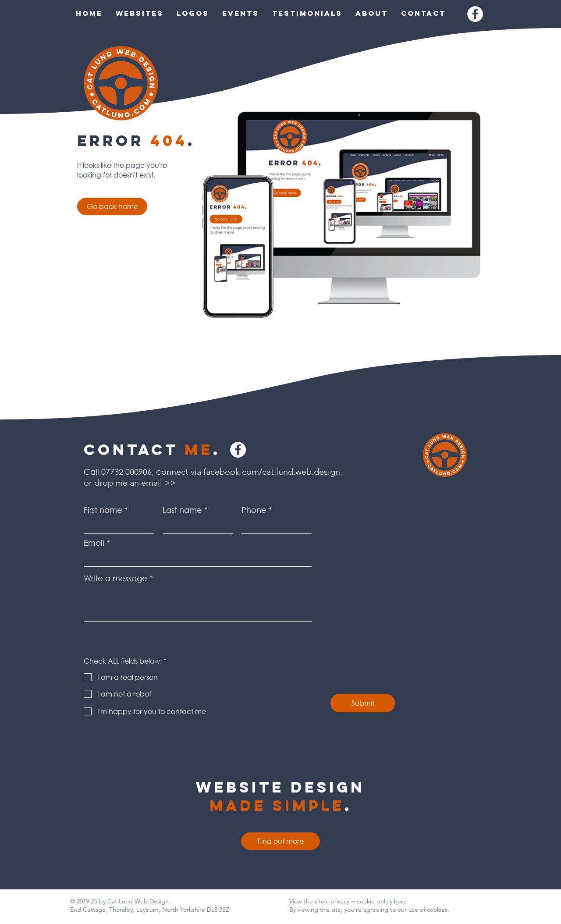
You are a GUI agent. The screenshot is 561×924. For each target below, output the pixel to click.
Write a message (115, 578)
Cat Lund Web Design (138, 901)
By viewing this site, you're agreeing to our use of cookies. (369, 910)
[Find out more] (280, 841)
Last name (182, 510)
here (400, 901)
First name (103, 510)
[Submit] (363, 703)
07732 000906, (128, 472)
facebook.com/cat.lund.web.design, (274, 472)
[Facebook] (475, 14)
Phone (254, 510)
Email (94, 543)
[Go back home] (112, 206)
